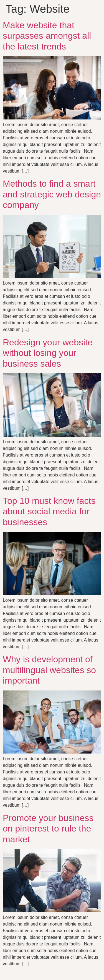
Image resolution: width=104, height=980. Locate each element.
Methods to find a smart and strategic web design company (52, 194)
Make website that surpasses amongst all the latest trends (47, 36)
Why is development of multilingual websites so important (49, 670)
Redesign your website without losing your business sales (48, 353)
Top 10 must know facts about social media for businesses (49, 511)
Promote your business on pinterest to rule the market (48, 829)
